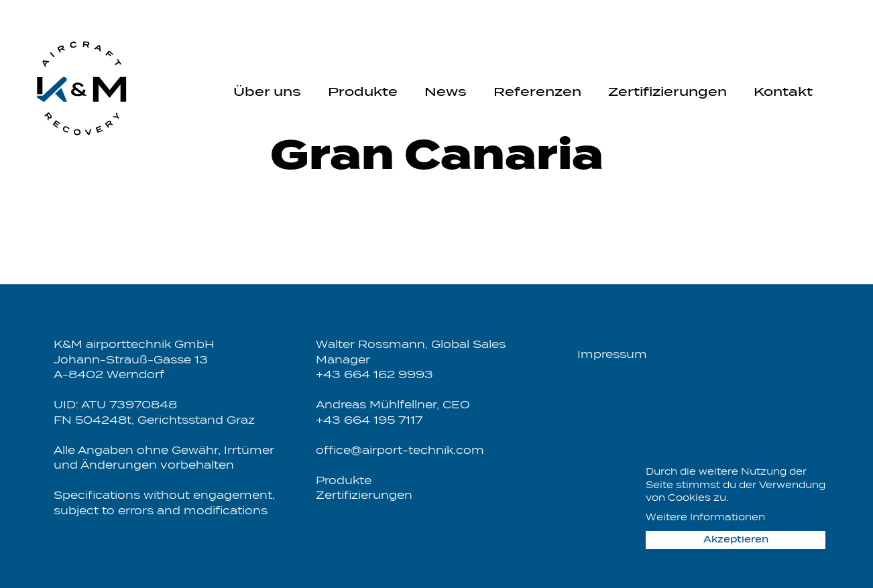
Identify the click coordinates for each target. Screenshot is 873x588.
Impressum (612, 355)
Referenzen (537, 93)
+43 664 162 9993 (374, 375)
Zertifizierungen (667, 93)
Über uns (267, 93)
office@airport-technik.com (400, 451)
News (446, 93)
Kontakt (783, 93)
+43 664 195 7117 (369, 421)
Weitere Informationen (705, 518)
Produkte (363, 93)
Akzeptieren (736, 540)
